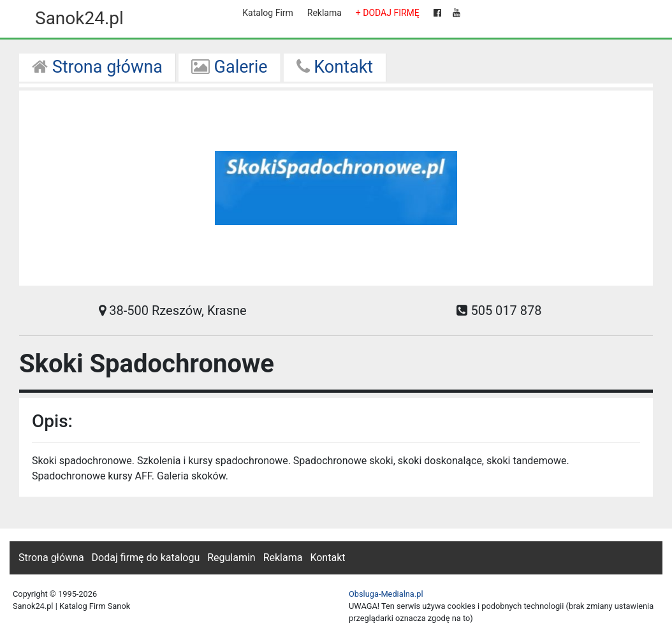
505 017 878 (499, 310)
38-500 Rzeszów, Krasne (172, 310)
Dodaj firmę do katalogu (146, 558)
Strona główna (97, 67)
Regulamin (231, 558)
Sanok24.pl (79, 18)
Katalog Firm (267, 13)
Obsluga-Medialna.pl (386, 594)
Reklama (325, 13)
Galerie (230, 67)
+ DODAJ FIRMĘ (388, 13)
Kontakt (335, 67)
